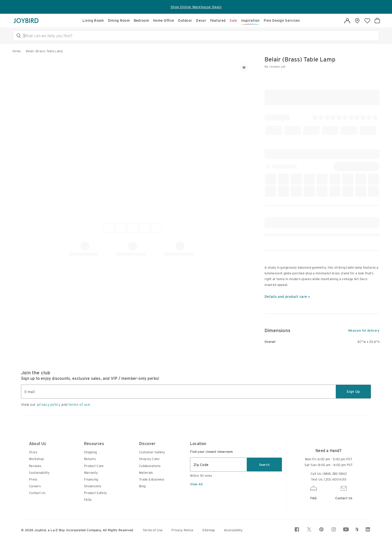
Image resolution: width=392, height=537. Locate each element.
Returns (90, 459)
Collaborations (150, 466)
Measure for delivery (364, 330)
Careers (35, 486)
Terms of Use (153, 530)
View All (196, 484)
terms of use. (80, 405)
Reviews (35, 466)
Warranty (91, 473)
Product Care (94, 466)
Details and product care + (287, 297)
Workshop (36, 459)
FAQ (313, 492)
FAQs (88, 500)
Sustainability (39, 473)
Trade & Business (152, 479)
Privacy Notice (182, 530)
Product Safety (95, 493)
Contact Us (37, 493)
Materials (146, 473)
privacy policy (49, 405)
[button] (198, 36)
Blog (142, 486)
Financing (91, 479)
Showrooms (93, 486)
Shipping (90, 452)
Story (33, 452)
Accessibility (233, 530)
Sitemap (208, 530)
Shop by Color (149, 459)
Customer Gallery (152, 452)
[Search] (198, 36)
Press (33, 479)
